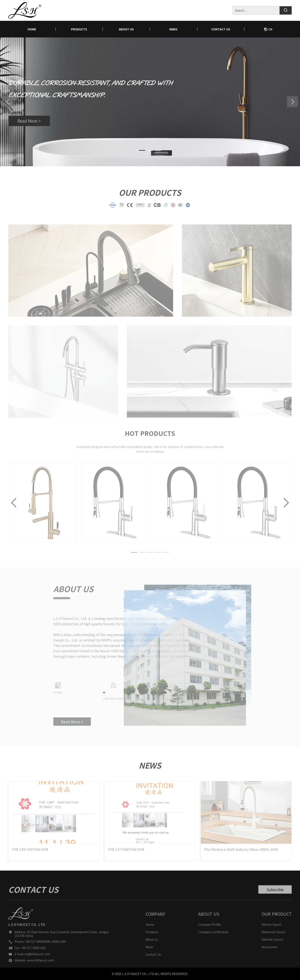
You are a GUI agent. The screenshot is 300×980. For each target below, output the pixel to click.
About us (126, 29)
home (32, 29)
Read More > (29, 121)
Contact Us (221, 29)
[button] (292, 102)
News (173, 29)
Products (79, 29)
